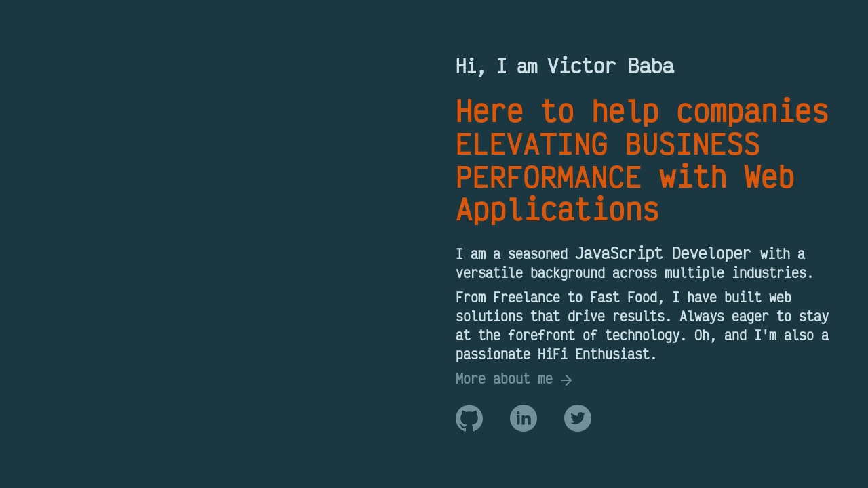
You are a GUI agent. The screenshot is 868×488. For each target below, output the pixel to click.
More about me (515, 379)
